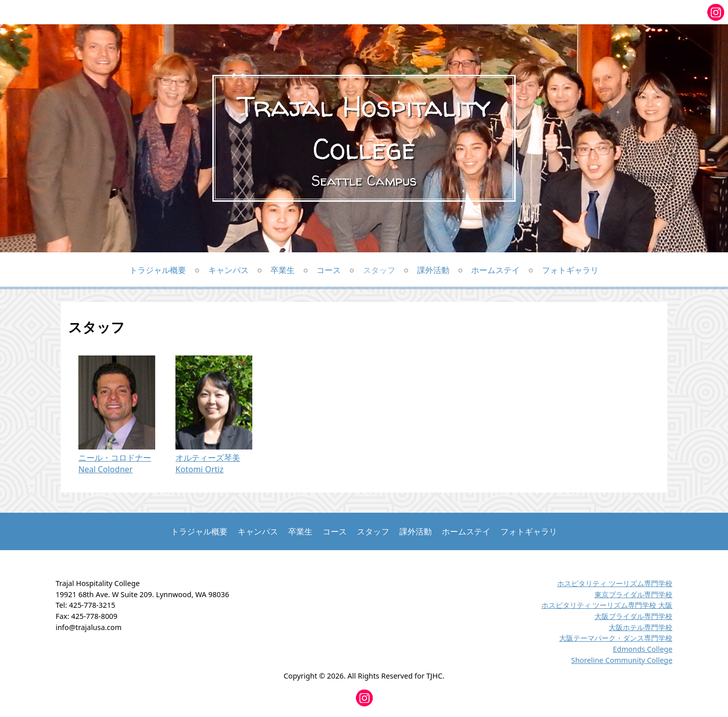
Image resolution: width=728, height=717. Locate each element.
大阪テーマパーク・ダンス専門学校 (616, 638)
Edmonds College (643, 649)
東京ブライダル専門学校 (633, 594)
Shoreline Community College (622, 660)
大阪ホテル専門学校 (641, 627)
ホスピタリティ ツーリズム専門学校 (615, 583)
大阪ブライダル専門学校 (633, 616)
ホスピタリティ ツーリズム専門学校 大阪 (607, 605)
